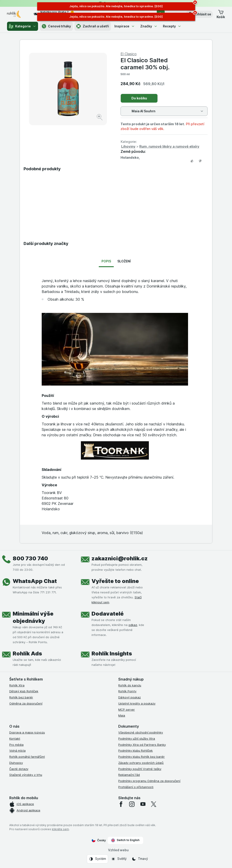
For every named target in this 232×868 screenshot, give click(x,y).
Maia (122, 715)
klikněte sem (60, 829)
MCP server (127, 710)
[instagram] (132, 804)
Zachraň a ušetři (93, 26)
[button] (199, 14)
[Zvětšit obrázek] (100, 118)
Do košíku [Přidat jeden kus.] (139, 98)
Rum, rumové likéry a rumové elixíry (169, 146)
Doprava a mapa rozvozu (27, 732)
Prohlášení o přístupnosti (136, 787)
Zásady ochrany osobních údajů (141, 763)
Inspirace (125, 26)
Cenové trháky (56, 26)
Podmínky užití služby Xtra (137, 739)
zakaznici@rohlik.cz (120, 558)
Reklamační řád (129, 775)
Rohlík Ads (27, 653)
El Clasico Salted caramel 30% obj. (145, 64)
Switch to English (125, 840)
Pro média (16, 745)
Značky (149, 26)
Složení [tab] (124, 261)
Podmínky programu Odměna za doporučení (149, 781)
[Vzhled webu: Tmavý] (140, 859)
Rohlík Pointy (127, 691)
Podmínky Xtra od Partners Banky (142, 745)
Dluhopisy (16, 763)
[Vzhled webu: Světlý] (119, 859)
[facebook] (121, 804)
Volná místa (17, 751)
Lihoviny (128, 146)
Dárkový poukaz (129, 697)
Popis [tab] (106, 261)
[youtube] (143, 804)
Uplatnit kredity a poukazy (137, 703)
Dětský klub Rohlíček (24, 691)
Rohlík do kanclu (130, 685)
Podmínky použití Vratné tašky (140, 769)
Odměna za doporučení (26, 703)
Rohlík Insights (112, 653)
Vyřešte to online (115, 581)
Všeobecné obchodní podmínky (141, 732)
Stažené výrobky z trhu (26, 775)
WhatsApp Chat (35, 581)
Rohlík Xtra (17, 685)
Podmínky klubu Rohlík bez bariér (141, 757)
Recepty (172, 26)
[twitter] (154, 804)
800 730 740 (30, 558)
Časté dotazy (19, 769)
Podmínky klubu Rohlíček (135, 751)
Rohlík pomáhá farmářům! (27, 757)
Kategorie (23, 26)
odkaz (133, 625)
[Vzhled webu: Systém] (97, 859)
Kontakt (15, 739)
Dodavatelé (108, 614)
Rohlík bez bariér (21, 697)
